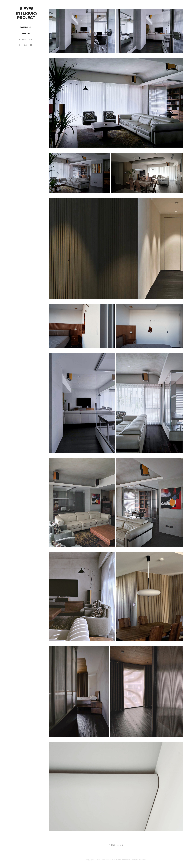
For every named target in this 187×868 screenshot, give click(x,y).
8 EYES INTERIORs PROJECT (27, 13)
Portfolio (25, 27)
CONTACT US (26, 40)
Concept (25, 33)
